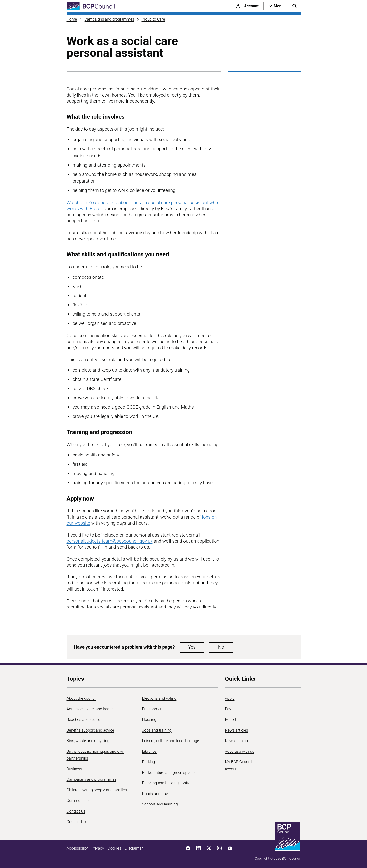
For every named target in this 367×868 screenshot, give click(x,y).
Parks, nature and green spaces (169, 773)
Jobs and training (157, 730)
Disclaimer (134, 848)
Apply (230, 698)
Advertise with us (240, 751)
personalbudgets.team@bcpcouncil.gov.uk (110, 541)
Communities (78, 801)
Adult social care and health (90, 709)
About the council (82, 698)
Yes (192, 647)
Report (231, 720)
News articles (237, 730)
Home (72, 19)
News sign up (237, 741)
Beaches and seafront (85, 720)
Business (75, 769)
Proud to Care (153, 19)
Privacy (98, 848)
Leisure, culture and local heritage (171, 741)
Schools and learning (160, 804)
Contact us (76, 811)
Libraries (150, 751)
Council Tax (77, 822)
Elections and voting (159, 698)
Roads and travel (156, 794)
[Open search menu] (295, 6)
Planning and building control (167, 783)
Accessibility (77, 848)
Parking (149, 762)
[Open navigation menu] (276, 6)
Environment (153, 709)
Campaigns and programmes (109, 19)
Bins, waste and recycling (88, 741)
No (221, 647)
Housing (149, 720)
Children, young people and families (97, 790)
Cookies (114, 848)
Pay (228, 709)
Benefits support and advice (90, 730)
